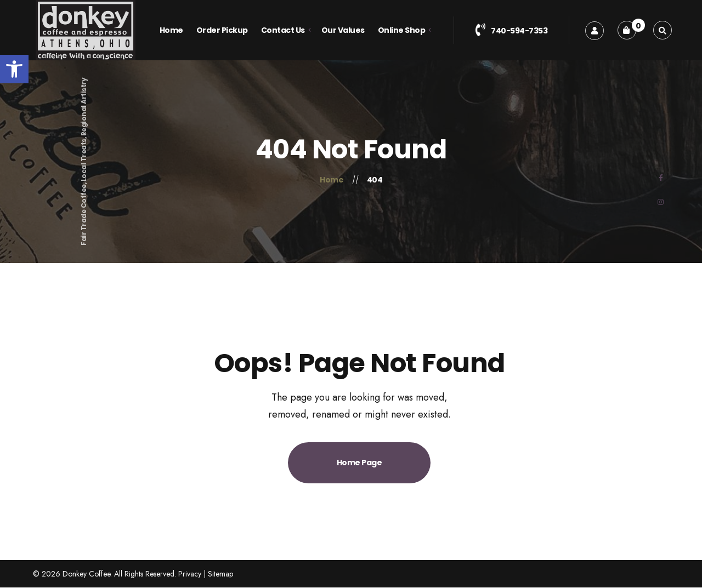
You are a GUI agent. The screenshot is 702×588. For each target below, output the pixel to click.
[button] (14, 69)
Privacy (190, 574)
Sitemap (220, 574)
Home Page (360, 463)
